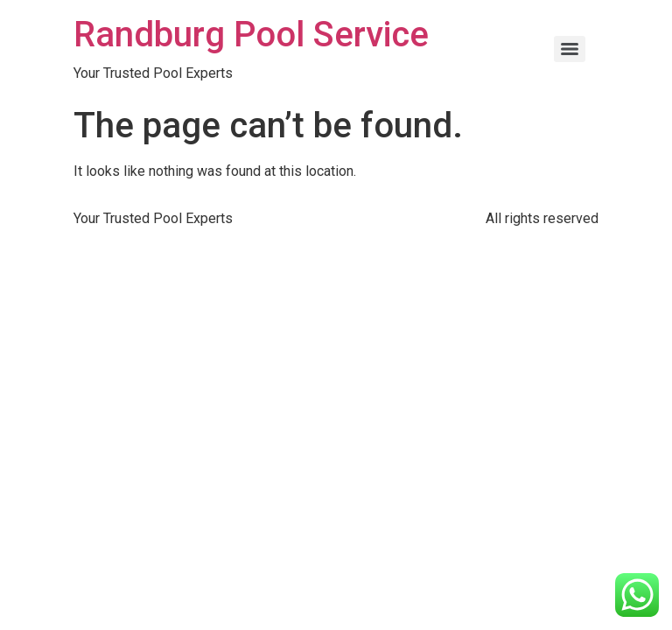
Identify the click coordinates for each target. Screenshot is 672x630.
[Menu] (570, 49)
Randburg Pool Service (251, 35)
